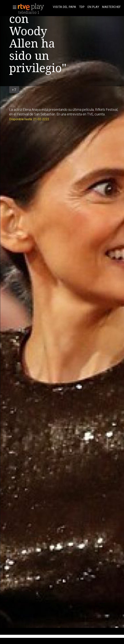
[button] (13, 7)
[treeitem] (64, 7)
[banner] (34, 7)
